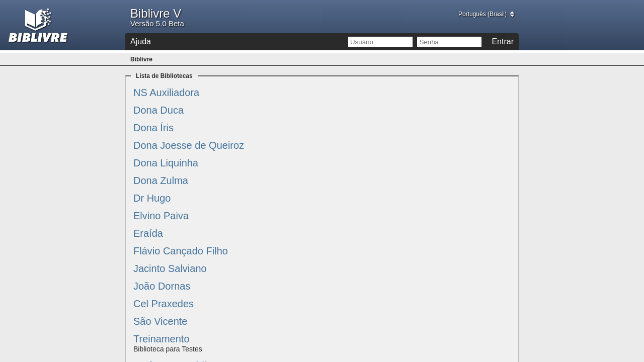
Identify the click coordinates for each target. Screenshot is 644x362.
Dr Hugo (152, 198)
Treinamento (162, 339)
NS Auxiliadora (166, 93)
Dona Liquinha (166, 163)
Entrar (503, 41)
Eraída (148, 233)
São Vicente (160, 321)
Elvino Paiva (161, 216)
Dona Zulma (161, 180)
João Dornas (162, 286)
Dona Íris (153, 128)
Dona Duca (158, 110)
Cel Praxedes (164, 304)
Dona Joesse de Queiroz (189, 145)
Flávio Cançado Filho (181, 251)
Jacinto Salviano (170, 268)
